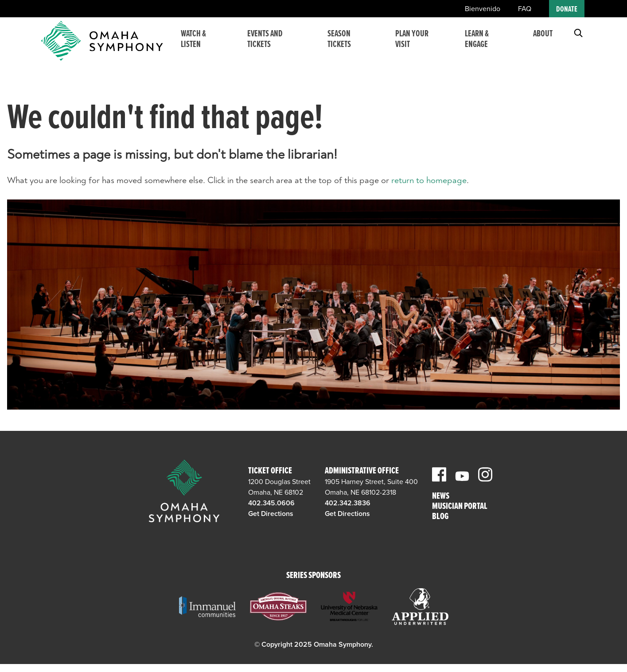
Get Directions (271, 514)
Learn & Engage (479, 45)
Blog (440, 517)
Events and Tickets (276, 45)
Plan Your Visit (417, 45)
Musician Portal (460, 507)
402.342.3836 (348, 503)
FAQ (525, 9)
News (441, 497)
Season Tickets (347, 45)
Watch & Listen (207, 45)
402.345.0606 (271, 503)
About (543, 39)
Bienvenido (483, 9)
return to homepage (429, 180)
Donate (567, 10)
